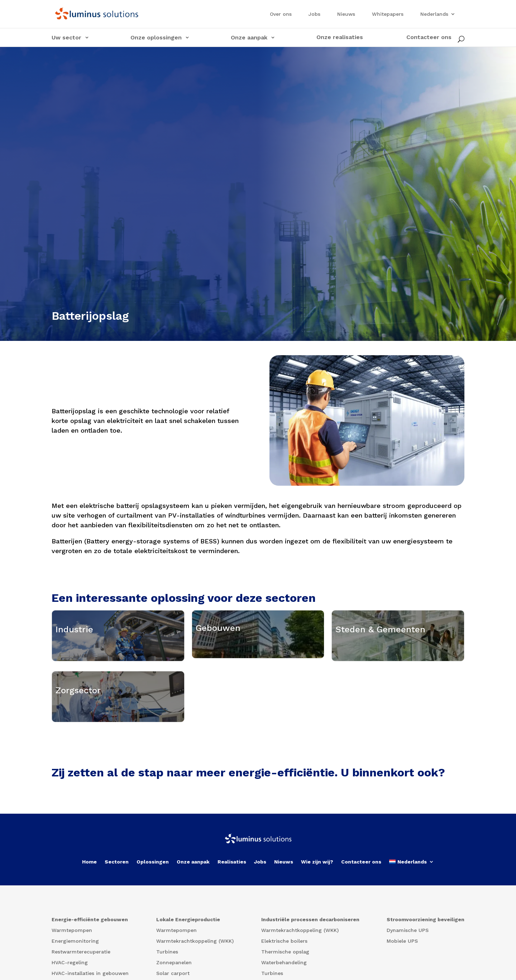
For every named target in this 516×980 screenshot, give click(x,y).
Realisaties (232, 944)
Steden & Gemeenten (380, 653)
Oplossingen (153, 944)
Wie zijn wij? (317, 944)
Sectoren (117, 944)
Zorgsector (78, 755)
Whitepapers (388, 14)
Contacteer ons (361, 944)
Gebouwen (218, 651)
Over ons (281, 14)
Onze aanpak (193, 944)
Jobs (314, 14)
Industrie (74, 653)
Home (89, 944)
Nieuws (346, 14)
